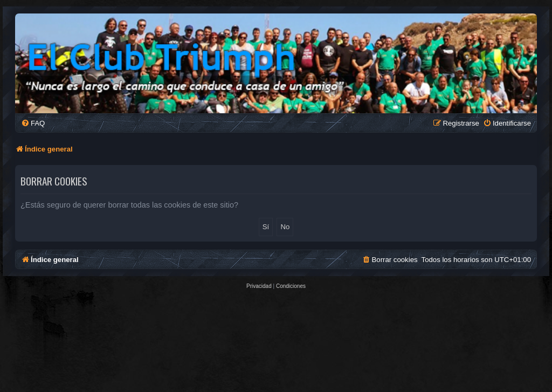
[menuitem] (33, 123)
